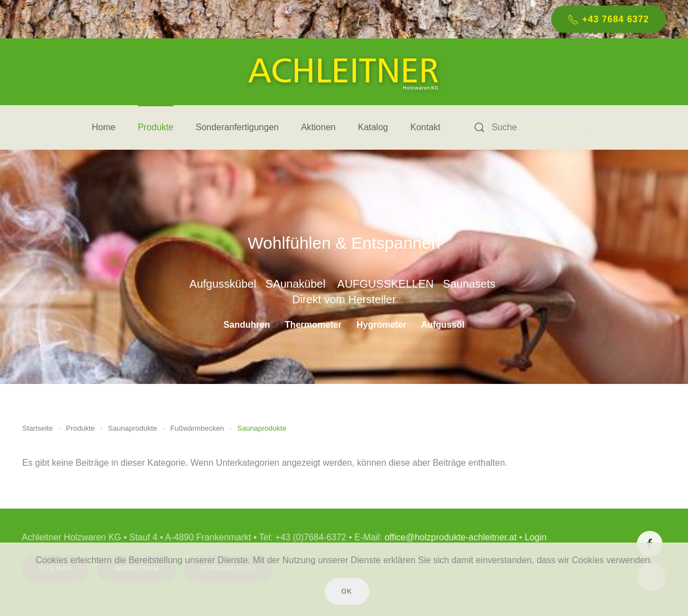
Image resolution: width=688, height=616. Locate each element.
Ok (347, 592)
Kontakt (425, 127)
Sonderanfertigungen (237, 127)
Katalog (373, 127)
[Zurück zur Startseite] (344, 72)
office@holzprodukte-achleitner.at (449, 537)
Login (534, 537)
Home (104, 127)
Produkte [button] (156, 127)
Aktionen (318, 127)
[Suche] (529, 127)
